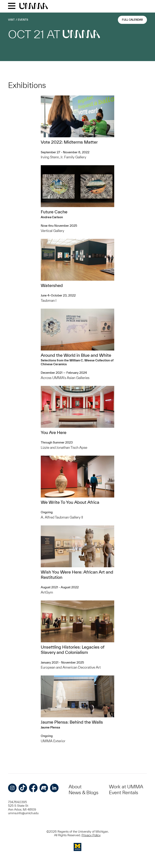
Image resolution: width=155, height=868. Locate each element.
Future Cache (54, 212)
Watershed (52, 285)
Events (23, 20)
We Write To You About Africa (70, 502)
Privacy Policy (91, 835)
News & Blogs (83, 792)
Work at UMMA (126, 787)
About (75, 787)
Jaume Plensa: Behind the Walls (72, 722)
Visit (11, 20)
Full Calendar (132, 20)
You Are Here (54, 432)
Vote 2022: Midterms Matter (69, 142)
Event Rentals (124, 792)
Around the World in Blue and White (76, 355)
